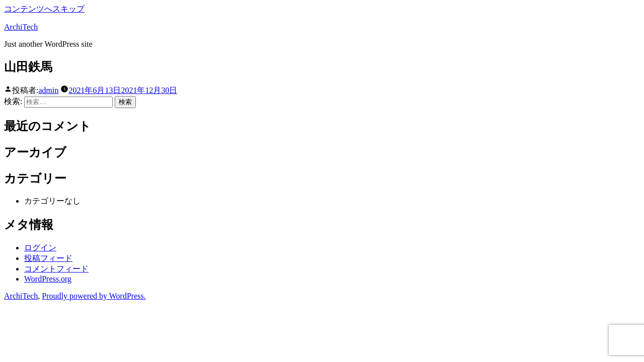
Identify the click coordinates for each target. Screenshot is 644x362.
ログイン (40, 248)
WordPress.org (48, 279)
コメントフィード (56, 269)
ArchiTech (21, 27)
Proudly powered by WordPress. (94, 296)
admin (48, 90)
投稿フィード (48, 258)
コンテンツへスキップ (44, 9)
